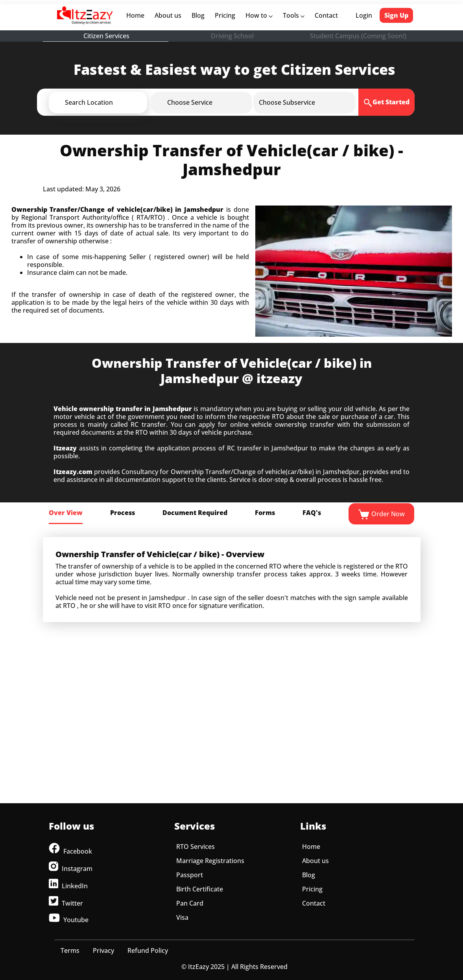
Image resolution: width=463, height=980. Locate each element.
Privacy (103, 950)
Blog (198, 15)
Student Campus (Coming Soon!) (358, 36)
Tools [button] (294, 15)
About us (170, 15)
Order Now (381, 515)
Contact (326, 15)
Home (137, 15)
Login (364, 15)
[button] (111, 102)
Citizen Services (106, 36)
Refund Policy (148, 950)
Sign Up (396, 15)
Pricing (225, 15)
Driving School (232, 36)
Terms (70, 950)
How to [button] (259, 15)
